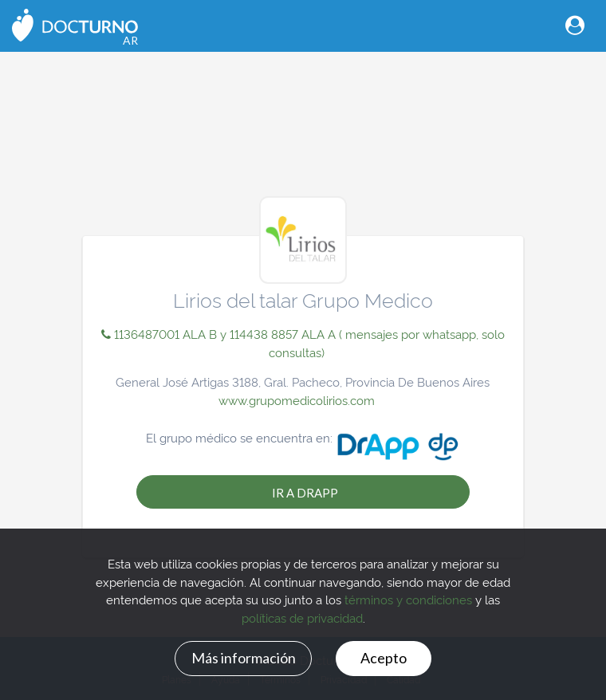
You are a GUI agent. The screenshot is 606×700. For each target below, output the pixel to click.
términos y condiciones (408, 599)
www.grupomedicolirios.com (297, 400)
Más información (244, 658)
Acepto (384, 658)
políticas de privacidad (302, 617)
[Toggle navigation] (575, 25)
